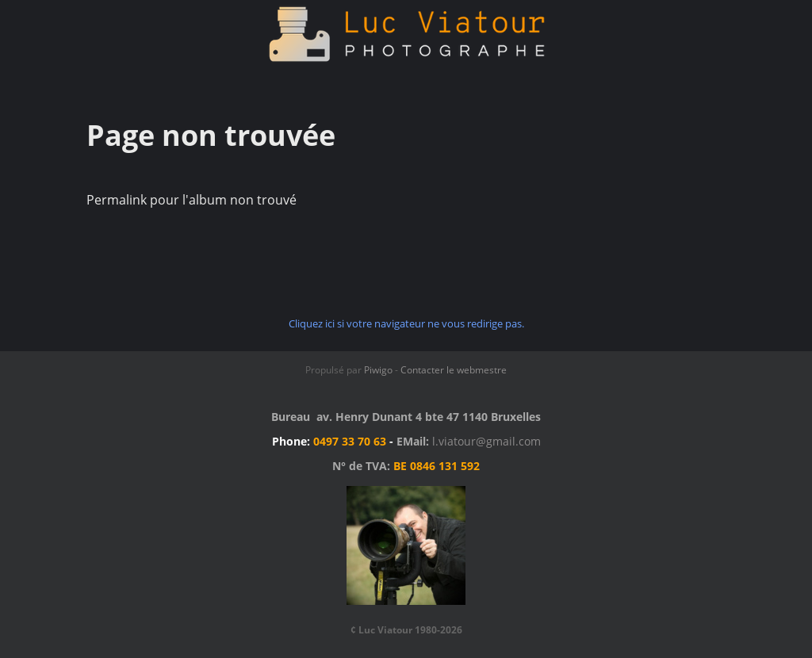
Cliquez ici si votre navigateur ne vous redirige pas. (406, 323)
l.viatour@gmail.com (486, 441)
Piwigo (378, 370)
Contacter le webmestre (454, 370)
